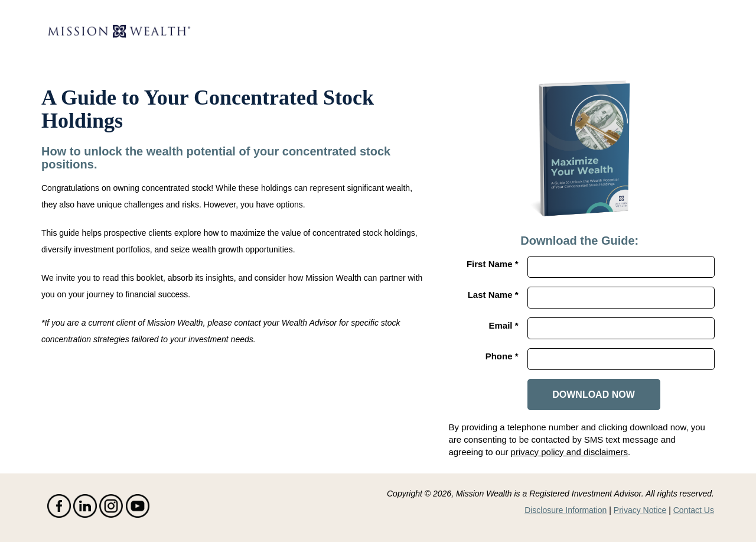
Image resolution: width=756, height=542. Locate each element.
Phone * (502, 356)
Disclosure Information (566, 510)
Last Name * (493, 295)
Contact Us (694, 510)
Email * (503, 325)
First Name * (493, 264)
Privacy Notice (640, 510)
